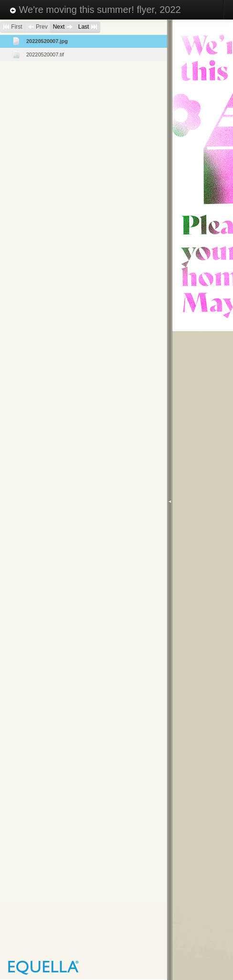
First (13, 27)
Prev (38, 27)
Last (88, 27)
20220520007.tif (45, 54)
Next (63, 27)
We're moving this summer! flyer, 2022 (95, 10)
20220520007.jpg (47, 41)
